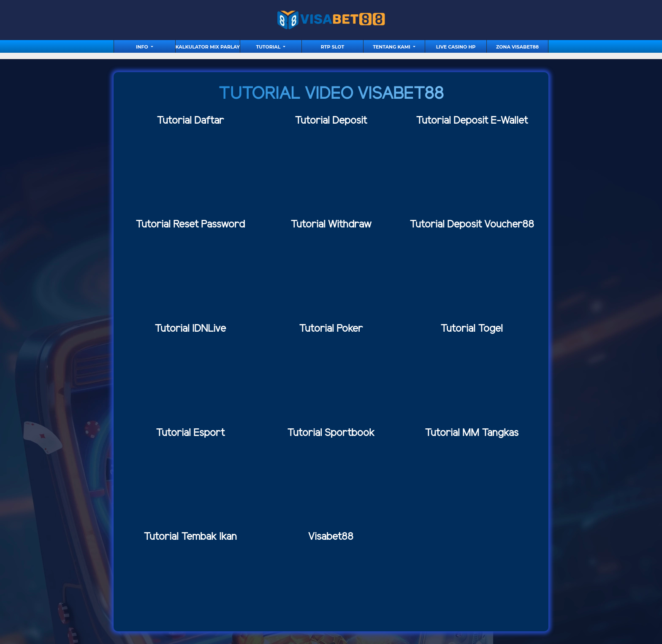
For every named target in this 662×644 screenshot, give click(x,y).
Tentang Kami (392, 47)
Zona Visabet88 (517, 47)
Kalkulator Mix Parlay (208, 47)
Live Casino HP (456, 47)
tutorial (269, 47)
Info (143, 47)
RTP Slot (332, 47)
